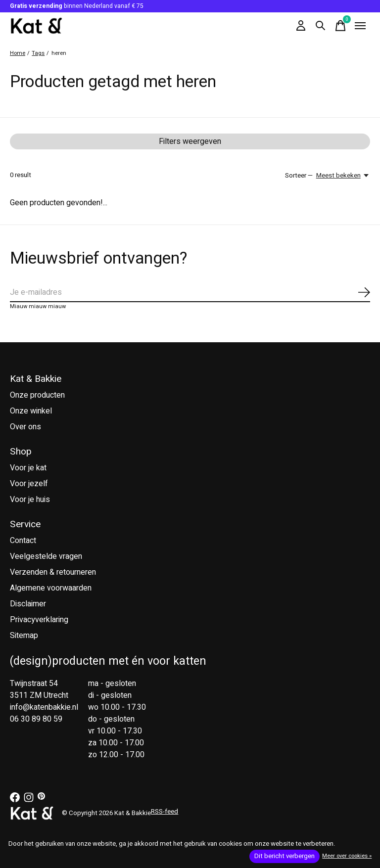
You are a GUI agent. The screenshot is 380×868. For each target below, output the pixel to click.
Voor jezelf (29, 484)
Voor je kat (28, 468)
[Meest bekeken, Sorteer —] (343, 176)
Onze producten (37, 395)
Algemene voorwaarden (51, 588)
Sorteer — (299, 176)
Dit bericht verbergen (285, 856)
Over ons (25, 427)
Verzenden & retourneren (53, 572)
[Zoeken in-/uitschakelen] (321, 26)
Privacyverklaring (39, 620)
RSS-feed (165, 812)
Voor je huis (30, 500)
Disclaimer (28, 604)
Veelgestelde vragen (46, 556)
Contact (23, 541)
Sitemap (24, 636)
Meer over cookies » (347, 856)
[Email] (190, 293)
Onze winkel (31, 411)
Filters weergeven (190, 141)
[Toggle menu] (360, 26)
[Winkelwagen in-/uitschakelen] (340, 26)
